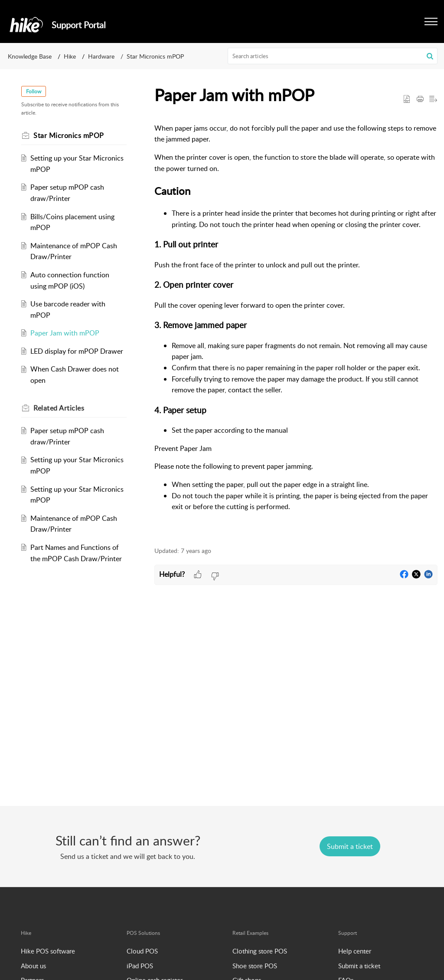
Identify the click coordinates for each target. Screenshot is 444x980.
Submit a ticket (359, 966)
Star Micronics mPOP (155, 56)
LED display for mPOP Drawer (77, 351)
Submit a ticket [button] (350, 846)
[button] (430, 56)
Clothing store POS (260, 951)
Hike (70, 56)
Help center (355, 951)
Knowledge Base (30, 56)
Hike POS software (48, 951)
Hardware (101, 56)
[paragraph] (296, 327)
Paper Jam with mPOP (65, 333)
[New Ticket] (350, 846)
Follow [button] (34, 91)
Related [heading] (59, 408)
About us (33, 966)
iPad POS (140, 966)
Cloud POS (142, 951)
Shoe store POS (255, 966)
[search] (333, 56)
